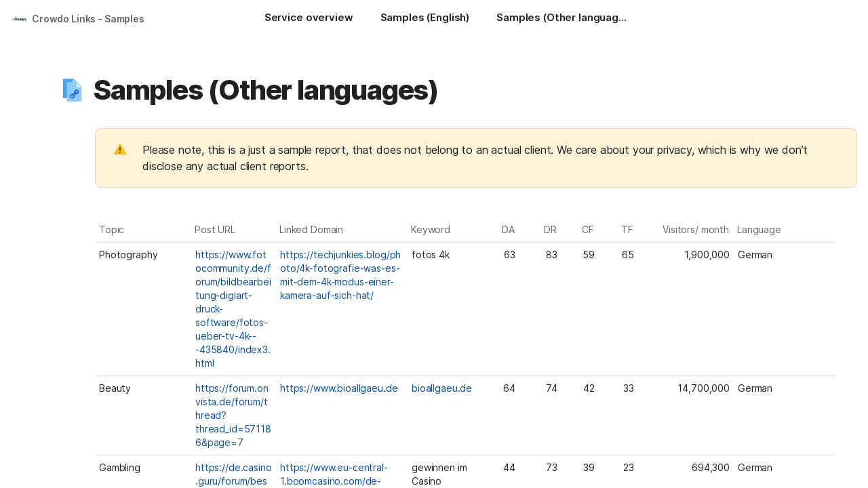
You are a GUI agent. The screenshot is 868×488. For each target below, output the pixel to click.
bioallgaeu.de (442, 388)
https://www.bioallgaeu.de (339, 388)
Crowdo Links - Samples (88, 19)
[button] (73, 90)
